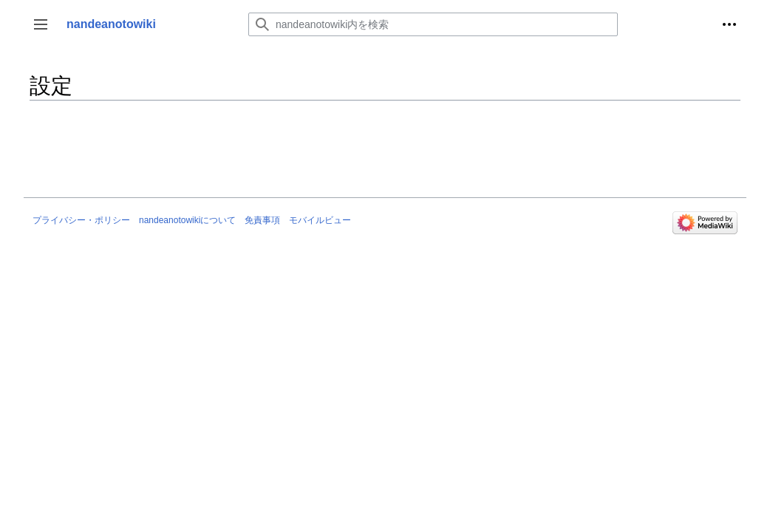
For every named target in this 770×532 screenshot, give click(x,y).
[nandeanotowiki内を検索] (433, 24)
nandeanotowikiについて (187, 220)
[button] (41, 24)
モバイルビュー (320, 220)
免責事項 (262, 220)
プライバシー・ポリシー (81, 220)
